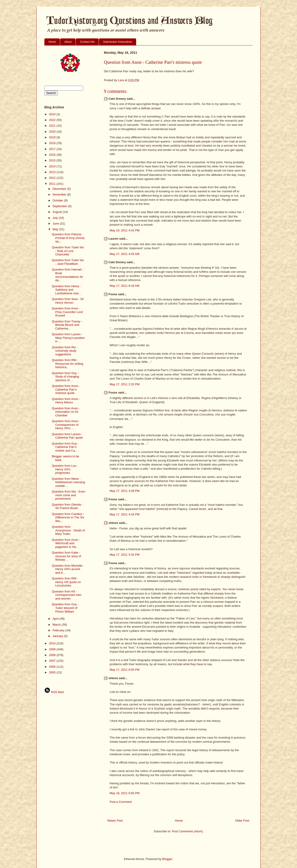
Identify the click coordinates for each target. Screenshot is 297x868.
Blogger (167, 859)
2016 (53, 155)
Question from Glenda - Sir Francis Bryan (67, 506)
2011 (53, 184)
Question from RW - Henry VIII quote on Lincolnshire (66, 582)
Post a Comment (121, 802)
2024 (53, 114)
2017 (53, 149)
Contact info (87, 42)
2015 (53, 160)
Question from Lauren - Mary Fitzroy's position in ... (68, 338)
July (56, 218)
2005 (53, 672)
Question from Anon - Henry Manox (66, 401)
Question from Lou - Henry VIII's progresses (65, 469)
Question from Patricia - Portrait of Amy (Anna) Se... (68, 238)
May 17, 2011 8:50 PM (125, 670)
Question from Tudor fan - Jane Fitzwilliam (68, 262)
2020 (53, 132)
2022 (53, 120)
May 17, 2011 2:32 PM (125, 384)
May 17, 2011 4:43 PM (125, 514)
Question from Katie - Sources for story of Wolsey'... (66, 556)
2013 (53, 172)
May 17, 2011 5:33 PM (125, 555)
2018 (53, 143)
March (57, 625)
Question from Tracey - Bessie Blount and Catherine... (67, 325)
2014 (53, 166)
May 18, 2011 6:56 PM (125, 793)
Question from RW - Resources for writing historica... (67, 364)
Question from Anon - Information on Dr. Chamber (66, 412)
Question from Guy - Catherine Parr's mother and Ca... (65, 447)
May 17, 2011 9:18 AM (124, 286)
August (58, 212)
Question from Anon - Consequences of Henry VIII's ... (66, 425)
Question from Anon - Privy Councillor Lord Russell (67, 312)
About (68, 42)
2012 (53, 178)
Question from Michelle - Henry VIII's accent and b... (68, 569)
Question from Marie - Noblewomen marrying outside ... (68, 482)
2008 (53, 655)
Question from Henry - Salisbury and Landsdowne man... (66, 290)
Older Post (242, 821)
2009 (53, 649)
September (60, 206)
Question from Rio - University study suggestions (65, 351)
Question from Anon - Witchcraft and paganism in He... (66, 543)
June (56, 224)
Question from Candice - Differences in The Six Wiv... (68, 517)
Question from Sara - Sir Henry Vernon (68, 301)
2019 (53, 137)
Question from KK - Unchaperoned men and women (66, 595)
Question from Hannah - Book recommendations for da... (68, 275)
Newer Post (115, 821)
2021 (53, 126)
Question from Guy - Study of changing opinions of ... (65, 377)
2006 (53, 667)
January (58, 636)
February (59, 630)
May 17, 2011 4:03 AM (124, 254)
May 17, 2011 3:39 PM (125, 491)
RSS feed (54, 692)
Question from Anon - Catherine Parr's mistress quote (66, 389)
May (56, 229)
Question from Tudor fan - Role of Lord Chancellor (68, 251)
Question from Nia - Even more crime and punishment (68, 495)
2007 (53, 661)
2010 (53, 643)
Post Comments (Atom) (187, 831)
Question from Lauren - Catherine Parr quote (67, 436)
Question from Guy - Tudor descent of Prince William (65, 608)
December (60, 189)
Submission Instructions (117, 42)
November (60, 194)
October (58, 200)
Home (52, 42)
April (56, 619)
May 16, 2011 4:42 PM (125, 230)
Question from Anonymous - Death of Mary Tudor (68, 530)
